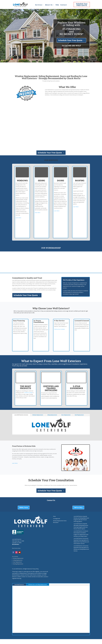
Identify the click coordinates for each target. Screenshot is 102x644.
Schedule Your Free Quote (70, 40)
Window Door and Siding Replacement (38, 585)
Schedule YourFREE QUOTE (82, 4)
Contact (64, 5)
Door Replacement (66, 415)
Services (39, 5)
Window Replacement (38, 415)
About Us (49, 5)
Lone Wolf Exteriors (19, 585)
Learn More (18, 218)
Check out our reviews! (59, 329)
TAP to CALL (78, 507)
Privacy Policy (35, 569)
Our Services (15, 556)
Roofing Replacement (18, 564)
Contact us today (28, 393)
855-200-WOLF (75, 46)
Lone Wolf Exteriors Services (21, 415)
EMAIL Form (24, 507)
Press (54, 516)
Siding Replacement (52, 415)
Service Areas (17, 548)
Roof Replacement (79, 415)
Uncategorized (57, 519)
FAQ (57, 5)
